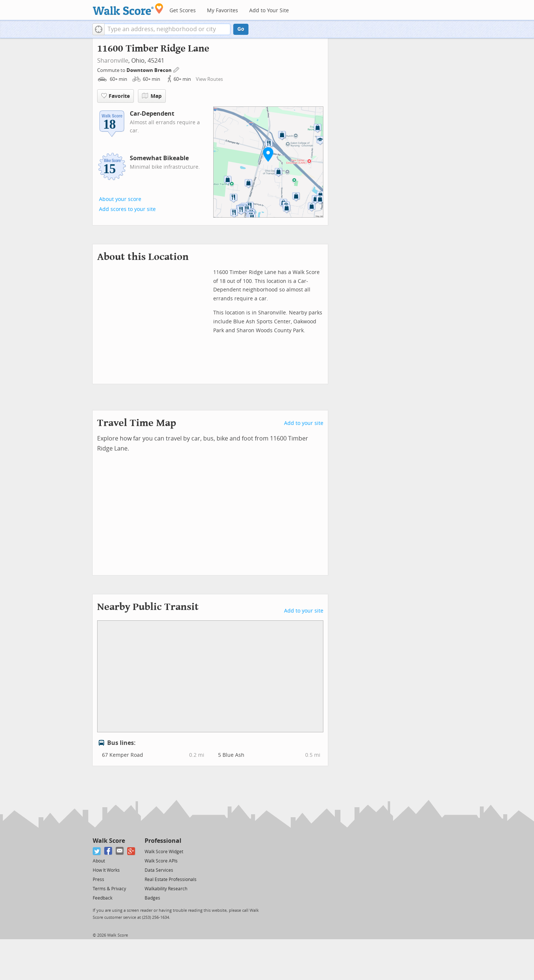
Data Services (159, 870)
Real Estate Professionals (171, 880)
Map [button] (152, 96)
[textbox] (167, 29)
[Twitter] (97, 851)
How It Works (106, 870)
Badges (152, 898)
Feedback (103, 898)
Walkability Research (166, 889)
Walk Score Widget (164, 852)
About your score (120, 199)
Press (98, 880)
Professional (163, 841)
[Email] (120, 851)
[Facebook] (108, 851)
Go (241, 29)
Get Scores (183, 11)
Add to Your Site (269, 11)
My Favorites (222, 11)
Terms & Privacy (109, 889)
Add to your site (304, 423)
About (99, 861)
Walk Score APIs (161, 861)
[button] (98, 29)
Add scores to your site (127, 209)
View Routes (209, 79)
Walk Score (109, 841)
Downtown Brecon (150, 70)
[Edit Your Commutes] (177, 69)
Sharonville (113, 61)
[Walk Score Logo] (128, 9)
